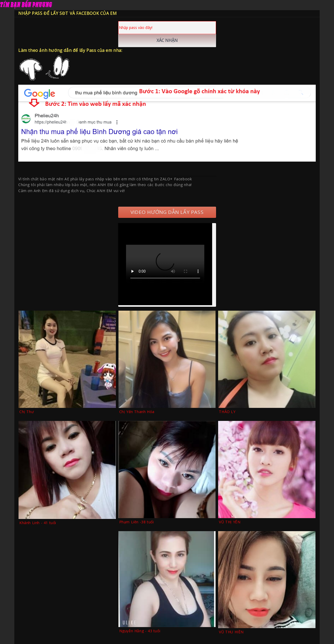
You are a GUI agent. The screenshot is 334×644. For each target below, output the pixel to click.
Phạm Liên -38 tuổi (137, 522)
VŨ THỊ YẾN (230, 522)
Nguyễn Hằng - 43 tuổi (140, 631)
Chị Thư (26, 412)
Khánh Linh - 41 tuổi (38, 523)
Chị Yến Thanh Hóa (137, 412)
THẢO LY (227, 412)
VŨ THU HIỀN (231, 632)
